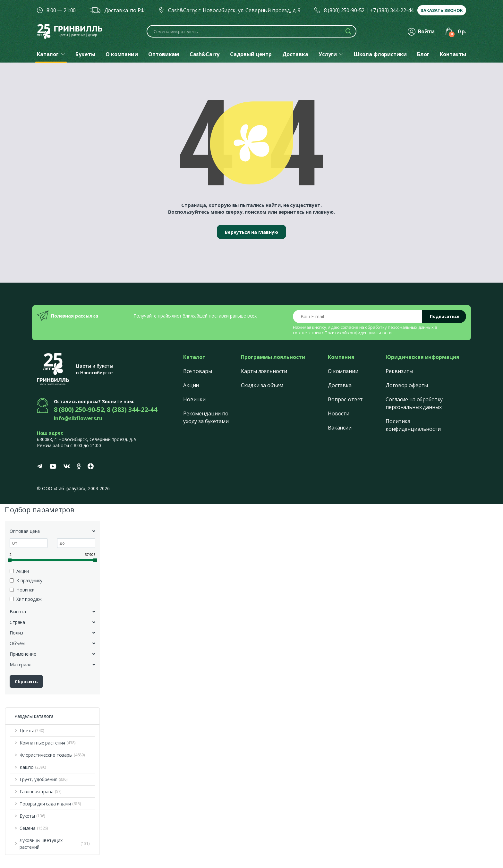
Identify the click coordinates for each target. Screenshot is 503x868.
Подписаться (445, 316)
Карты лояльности (264, 371)
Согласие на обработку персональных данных (414, 403)
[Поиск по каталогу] (251, 31)
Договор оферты (407, 385)
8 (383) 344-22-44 (132, 409)
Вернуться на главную (251, 232)
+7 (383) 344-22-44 (392, 10)
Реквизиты (399, 371)
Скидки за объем (262, 385)
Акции (191, 385)
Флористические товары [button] (52, 755)
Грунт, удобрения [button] (44, 779)
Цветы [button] (32, 731)
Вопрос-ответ (345, 399)
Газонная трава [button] (41, 791)
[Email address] (358, 316)
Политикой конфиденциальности (358, 333)
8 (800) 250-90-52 (344, 10)
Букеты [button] (32, 816)
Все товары (198, 371)
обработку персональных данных (399, 327)
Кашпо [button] (33, 767)
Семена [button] (34, 828)
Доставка (340, 385)
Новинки (194, 399)
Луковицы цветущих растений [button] (55, 844)
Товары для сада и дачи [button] (50, 804)
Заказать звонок (442, 10)
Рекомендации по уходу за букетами (206, 417)
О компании (343, 371)
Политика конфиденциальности (413, 425)
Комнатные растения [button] (48, 743)
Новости (339, 413)
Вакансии (340, 428)
